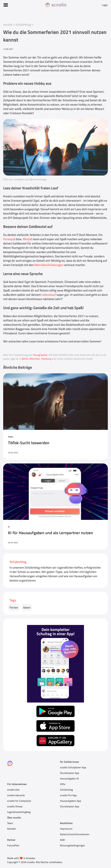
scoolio (8, 24)
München (35, 359)
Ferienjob (9, 239)
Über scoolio (14, 818)
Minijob (28, 239)
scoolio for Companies (19, 801)
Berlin (25, 359)
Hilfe (63, 784)
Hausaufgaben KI (69, 778)
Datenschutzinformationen (75, 834)
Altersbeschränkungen (49, 265)
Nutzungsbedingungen (72, 845)
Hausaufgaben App (71, 801)
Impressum (66, 829)
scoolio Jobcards (16, 795)
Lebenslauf (49, 295)
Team (10, 823)
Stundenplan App (70, 773)
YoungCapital (40, 355)
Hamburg (46, 359)
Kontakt (11, 829)
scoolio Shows (15, 806)
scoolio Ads (13, 790)
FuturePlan (13, 845)
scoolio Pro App (68, 795)
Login (105, 5)
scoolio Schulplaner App (73, 767)
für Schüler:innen (69, 762)
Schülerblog (23, 24)
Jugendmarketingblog (19, 812)
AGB (62, 840)
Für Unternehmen (17, 784)
